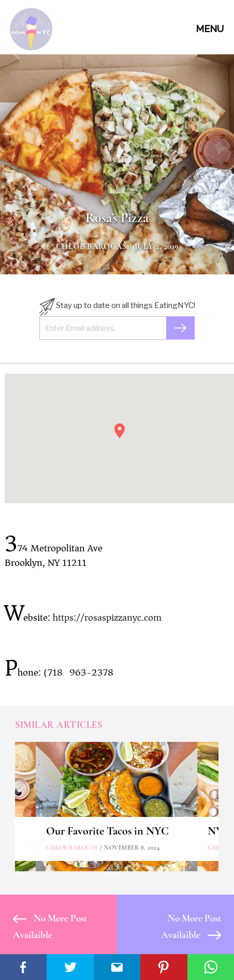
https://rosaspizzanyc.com (107, 618)
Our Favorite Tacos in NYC (107, 831)
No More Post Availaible (50, 926)
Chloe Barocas (91, 246)
